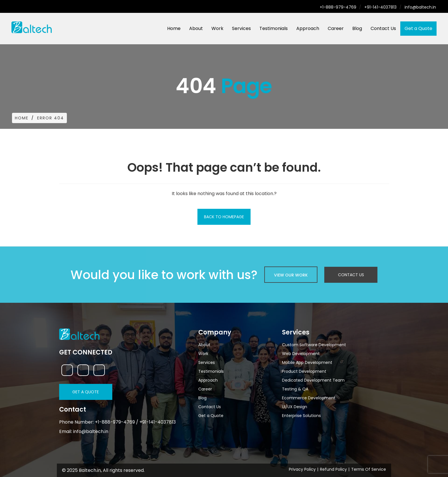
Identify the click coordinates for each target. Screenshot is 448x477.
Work (217, 28)
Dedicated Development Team (313, 380)
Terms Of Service (369, 469)
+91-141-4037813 (380, 7)
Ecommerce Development (309, 398)
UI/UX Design (295, 407)
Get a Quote (418, 28)
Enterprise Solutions (301, 416)
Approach (308, 28)
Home (174, 28)
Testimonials (274, 28)
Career (336, 28)
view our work (291, 275)
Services (241, 28)
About (196, 28)
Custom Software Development (314, 345)
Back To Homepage (224, 217)
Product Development (304, 371)
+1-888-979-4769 (338, 7)
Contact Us (383, 28)
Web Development (301, 354)
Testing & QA (295, 389)
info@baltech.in (420, 7)
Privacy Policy (302, 469)
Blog (357, 28)
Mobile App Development (307, 362)
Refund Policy (333, 469)
